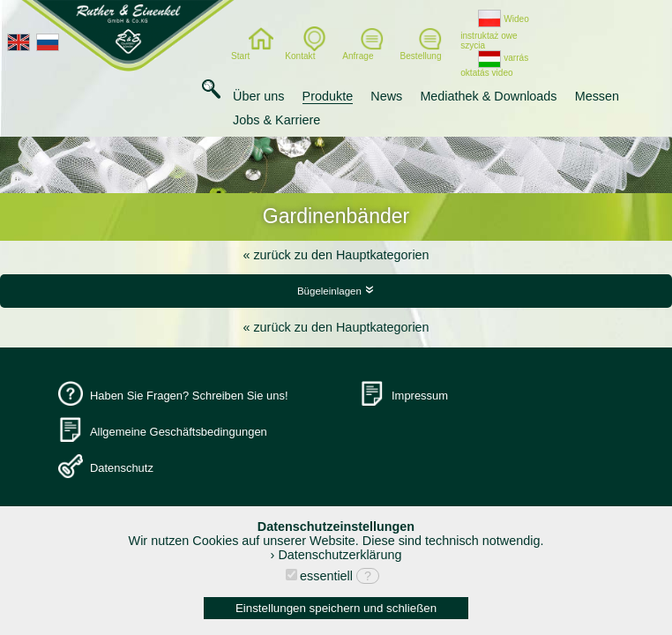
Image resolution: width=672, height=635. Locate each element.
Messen (597, 96)
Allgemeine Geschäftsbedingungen (179, 432)
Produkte (328, 96)
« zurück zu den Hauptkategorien (336, 255)
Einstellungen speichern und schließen (336, 608)
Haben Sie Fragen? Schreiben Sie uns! (189, 396)
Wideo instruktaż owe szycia (495, 32)
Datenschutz (122, 468)
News (386, 96)
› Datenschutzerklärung (336, 555)
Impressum (420, 396)
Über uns (258, 96)
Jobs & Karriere (276, 120)
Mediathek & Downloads (488, 96)
